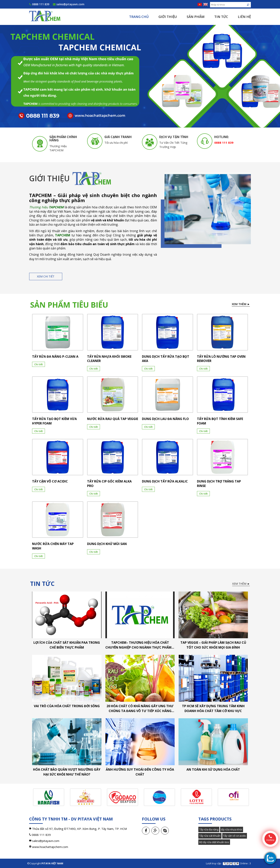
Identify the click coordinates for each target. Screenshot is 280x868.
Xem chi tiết (46, 276)
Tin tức (221, 17)
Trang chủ (139, 17)
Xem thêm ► (241, 304)
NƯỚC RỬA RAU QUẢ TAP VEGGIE (113, 419)
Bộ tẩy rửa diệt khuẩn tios (214, 842)
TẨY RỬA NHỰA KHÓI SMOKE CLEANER (109, 359)
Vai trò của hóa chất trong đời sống (67, 706)
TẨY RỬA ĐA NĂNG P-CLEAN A (55, 357)
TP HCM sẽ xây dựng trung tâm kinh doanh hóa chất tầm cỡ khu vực (213, 708)
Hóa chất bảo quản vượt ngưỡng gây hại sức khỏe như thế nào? (67, 772)
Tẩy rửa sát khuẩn (210, 836)
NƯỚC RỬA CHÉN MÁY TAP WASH (53, 546)
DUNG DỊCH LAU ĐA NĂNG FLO (165, 419)
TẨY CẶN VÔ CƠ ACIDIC (50, 481)
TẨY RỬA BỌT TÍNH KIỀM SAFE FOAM (220, 421)
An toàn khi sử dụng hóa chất (213, 769)
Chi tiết (38, 364)
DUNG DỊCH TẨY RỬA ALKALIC (165, 481)
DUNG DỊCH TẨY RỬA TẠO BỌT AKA (166, 359)
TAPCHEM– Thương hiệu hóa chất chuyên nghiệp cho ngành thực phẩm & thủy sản (140, 645)
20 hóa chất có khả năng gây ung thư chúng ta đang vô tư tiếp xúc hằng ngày (140, 709)
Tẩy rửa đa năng (209, 829)
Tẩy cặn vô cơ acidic (235, 836)
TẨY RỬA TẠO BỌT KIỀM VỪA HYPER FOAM (54, 421)
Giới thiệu (168, 17)
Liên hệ (244, 17)
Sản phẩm (196, 17)
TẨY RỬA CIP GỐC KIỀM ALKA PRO (109, 483)
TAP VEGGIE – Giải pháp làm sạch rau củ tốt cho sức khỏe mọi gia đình (213, 645)
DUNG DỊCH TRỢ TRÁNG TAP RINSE (219, 483)
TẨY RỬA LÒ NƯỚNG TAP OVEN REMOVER (221, 359)
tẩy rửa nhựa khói (232, 829)
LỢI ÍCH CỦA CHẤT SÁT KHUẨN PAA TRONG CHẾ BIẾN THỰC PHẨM (67, 645)
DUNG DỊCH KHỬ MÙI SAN (107, 544)
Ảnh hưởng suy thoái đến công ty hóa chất (140, 772)
